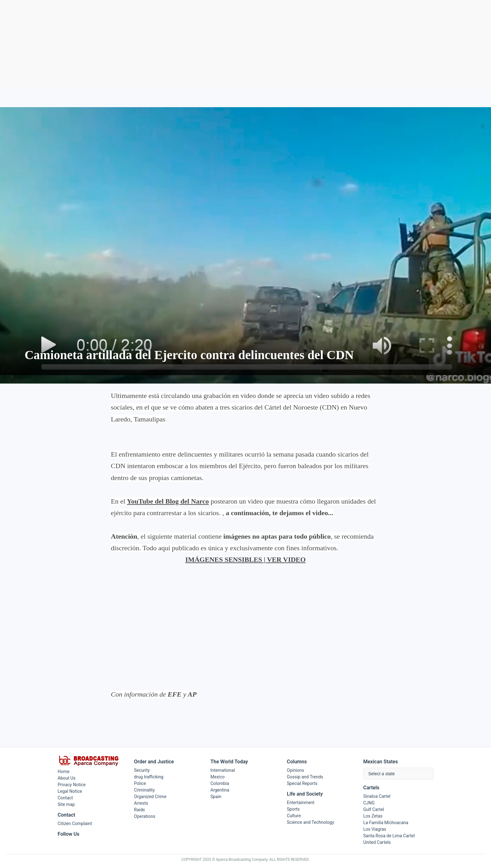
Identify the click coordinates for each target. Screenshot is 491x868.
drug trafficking (149, 777)
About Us (67, 778)
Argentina (220, 790)
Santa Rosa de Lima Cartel (389, 836)
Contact (65, 798)
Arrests (141, 803)
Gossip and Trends (305, 777)
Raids (140, 810)
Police (140, 783)
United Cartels (377, 842)
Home (64, 771)
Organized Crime (150, 797)
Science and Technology (310, 822)
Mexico (217, 777)
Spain (216, 797)
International (223, 770)
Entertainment (301, 803)
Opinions (295, 770)
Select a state (382, 774)
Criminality (144, 790)
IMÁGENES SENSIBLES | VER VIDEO (246, 559)
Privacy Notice (72, 785)
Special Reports (302, 783)
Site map (66, 804)
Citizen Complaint (75, 824)
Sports (293, 809)
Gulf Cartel (374, 809)
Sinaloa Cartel (377, 796)
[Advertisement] (246, 44)
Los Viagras (375, 829)
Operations (145, 816)
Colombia (220, 783)
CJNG (369, 803)
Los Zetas (373, 816)
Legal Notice (70, 791)
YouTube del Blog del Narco (168, 501)
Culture (294, 816)
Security (142, 770)
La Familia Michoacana (386, 823)
